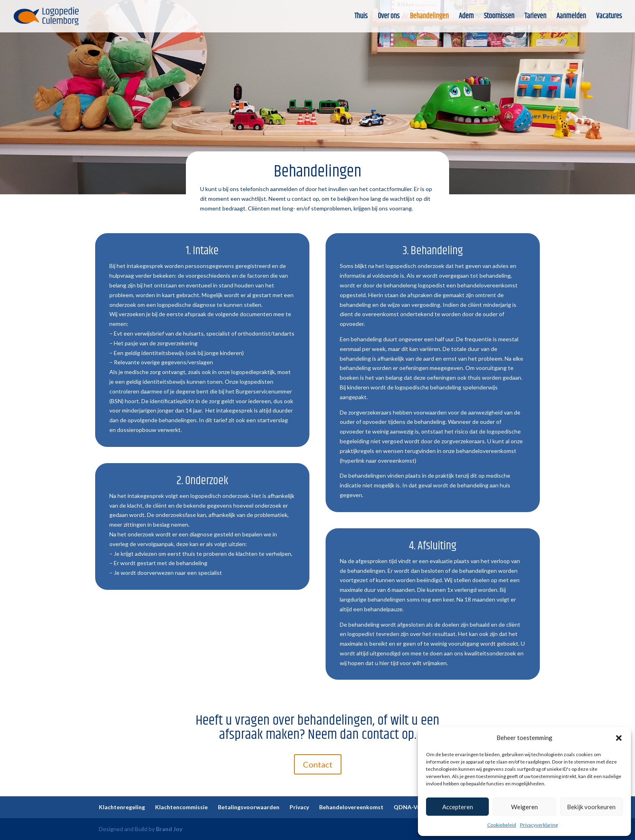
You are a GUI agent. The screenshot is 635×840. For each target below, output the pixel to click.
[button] (619, 738)
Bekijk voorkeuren (591, 807)
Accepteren (458, 807)
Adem (466, 18)
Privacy (299, 807)
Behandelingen (429, 18)
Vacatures (609, 18)
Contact (318, 764)
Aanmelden (571, 18)
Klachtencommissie (181, 807)
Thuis (361, 18)
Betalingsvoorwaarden (249, 807)
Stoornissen (499, 18)
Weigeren (524, 807)
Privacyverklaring (539, 825)
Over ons (389, 18)
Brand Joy (169, 829)
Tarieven (535, 18)
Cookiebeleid (502, 825)
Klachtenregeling (122, 807)
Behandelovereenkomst (351, 807)
